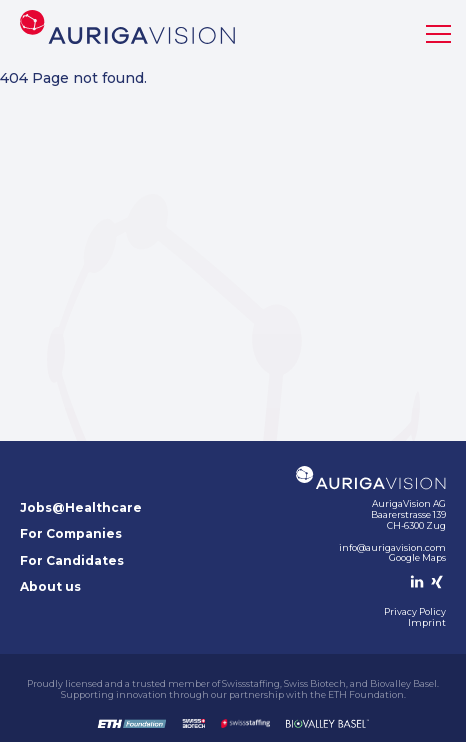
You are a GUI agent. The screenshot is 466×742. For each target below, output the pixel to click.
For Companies (71, 533)
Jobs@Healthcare (81, 507)
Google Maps (417, 557)
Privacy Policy (415, 611)
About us (50, 586)
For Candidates (72, 560)
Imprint (427, 622)
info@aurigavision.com (392, 547)
